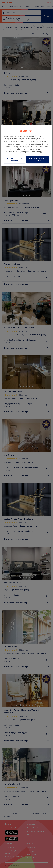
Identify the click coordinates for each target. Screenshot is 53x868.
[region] (26, 145)
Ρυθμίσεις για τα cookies (15, 160)
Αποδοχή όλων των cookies (38, 160)
